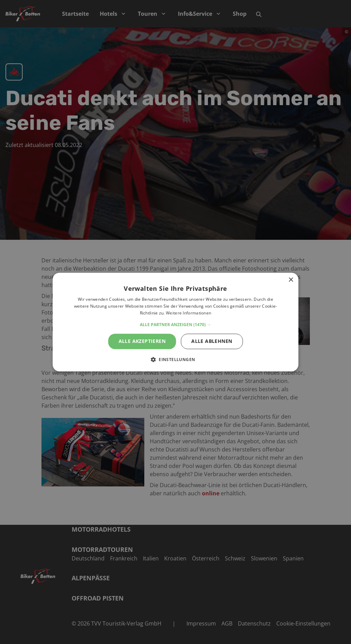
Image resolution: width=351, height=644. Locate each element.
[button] (175, 325)
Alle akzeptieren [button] (142, 341)
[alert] (175, 322)
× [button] (291, 280)
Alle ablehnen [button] (212, 341)
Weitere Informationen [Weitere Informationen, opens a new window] (189, 313)
